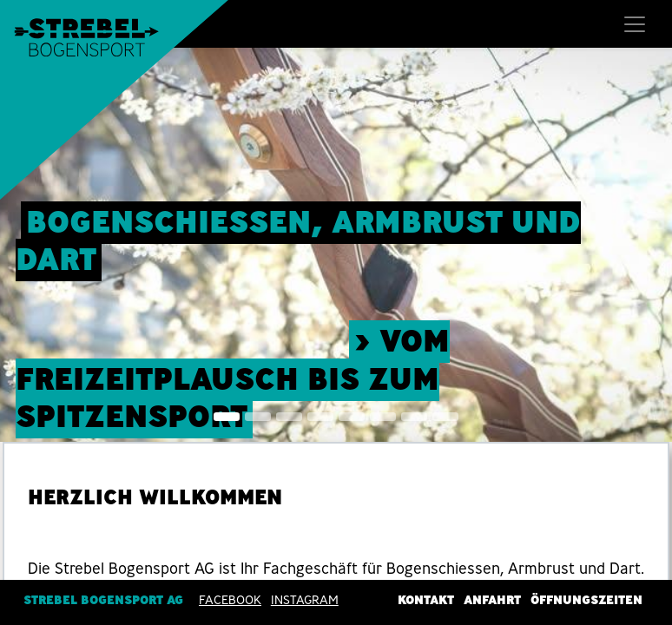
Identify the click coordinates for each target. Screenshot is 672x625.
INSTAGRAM (305, 600)
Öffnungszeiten (586, 600)
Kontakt (426, 600)
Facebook (230, 600)
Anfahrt (492, 600)
